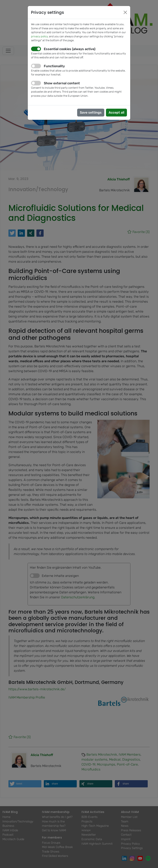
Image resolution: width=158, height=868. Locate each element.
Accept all (116, 112)
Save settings (91, 112)
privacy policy (39, 36)
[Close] (125, 12)
